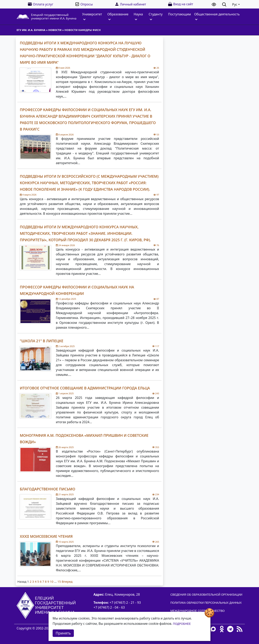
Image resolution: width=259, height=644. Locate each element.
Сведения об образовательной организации (206, 595)
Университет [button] (92, 16)
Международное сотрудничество (197, 611)
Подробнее (182, 624)
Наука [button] (138, 16)
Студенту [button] (156, 16)
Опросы (84, 4)
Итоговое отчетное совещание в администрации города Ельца (85, 388)
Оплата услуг (40, 4)
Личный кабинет (130, 4)
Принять (63, 633)
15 (59, 581)
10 (52, 581)
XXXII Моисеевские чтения (46, 536)
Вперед (67, 581)
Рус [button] (235, 4)
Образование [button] (118, 16)
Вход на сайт (180, 4)
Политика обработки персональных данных (206, 603)
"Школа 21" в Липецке (42, 341)
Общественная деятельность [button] (217, 16)
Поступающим (180, 14)
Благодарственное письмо (48, 489)
